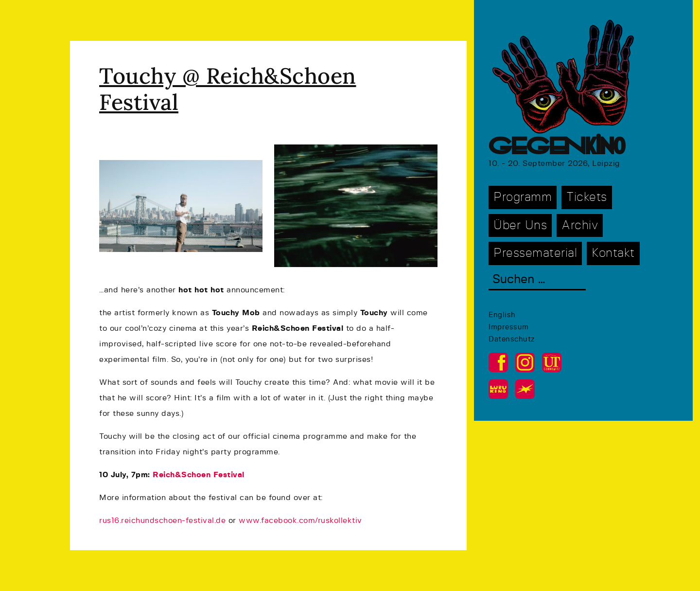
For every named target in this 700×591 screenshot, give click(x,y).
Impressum (509, 327)
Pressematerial (535, 253)
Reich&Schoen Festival (199, 475)
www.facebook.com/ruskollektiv (300, 520)
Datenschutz (512, 339)
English (502, 315)
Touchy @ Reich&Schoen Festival (228, 89)
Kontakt (613, 253)
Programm (523, 197)
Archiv (580, 225)
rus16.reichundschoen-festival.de (162, 520)
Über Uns (520, 225)
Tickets (587, 197)
